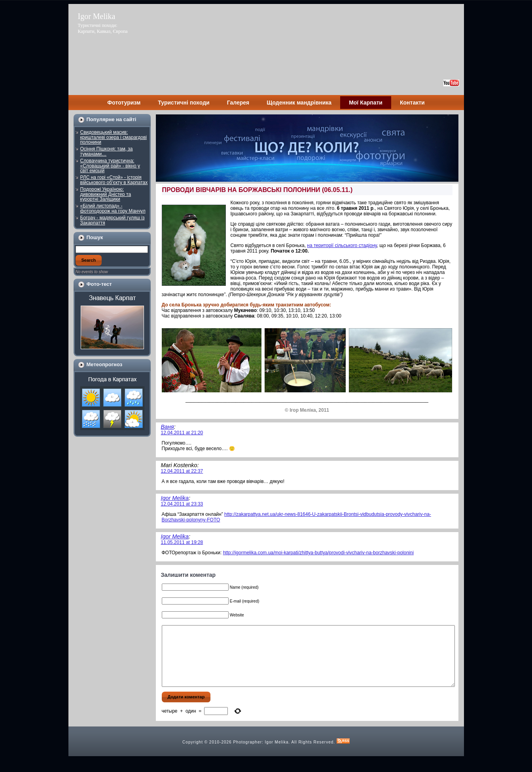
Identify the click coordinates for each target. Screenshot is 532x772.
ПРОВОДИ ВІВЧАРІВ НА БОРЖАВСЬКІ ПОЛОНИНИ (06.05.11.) (257, 190)
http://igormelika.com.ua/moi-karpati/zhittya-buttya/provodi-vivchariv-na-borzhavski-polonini (318, 553)
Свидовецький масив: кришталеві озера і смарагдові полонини (114, 137)
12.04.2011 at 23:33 (182, 504)
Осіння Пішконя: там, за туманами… (107, 151)
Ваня (168, 427)
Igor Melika (97, 16)
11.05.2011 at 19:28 (182, 542)
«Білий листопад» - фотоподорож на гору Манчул (113, 208)
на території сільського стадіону (342, 245)
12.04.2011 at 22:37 (182, 471)
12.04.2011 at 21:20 (182, 433)
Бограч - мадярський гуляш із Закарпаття (113, 220)
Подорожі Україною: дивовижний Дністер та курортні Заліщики (106, 194)
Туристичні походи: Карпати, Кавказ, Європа (103, 28)
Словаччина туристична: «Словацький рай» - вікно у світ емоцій (110, 166)
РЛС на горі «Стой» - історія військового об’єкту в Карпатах (114, 180)
